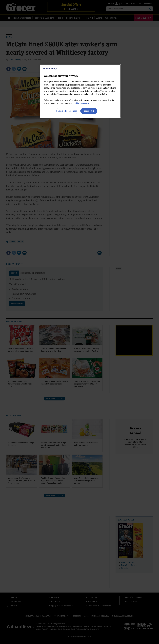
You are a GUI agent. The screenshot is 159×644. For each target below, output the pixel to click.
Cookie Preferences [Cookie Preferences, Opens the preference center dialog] (67, 111)
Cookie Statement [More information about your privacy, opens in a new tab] (81, 103)
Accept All (89, 111)
